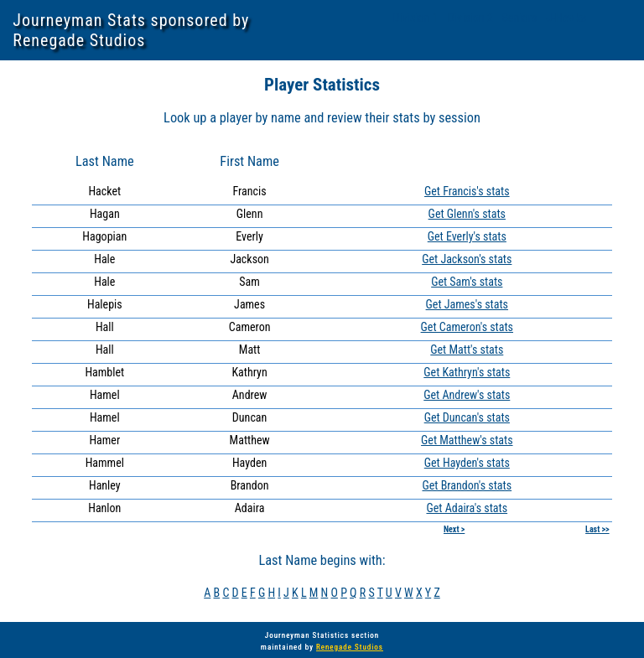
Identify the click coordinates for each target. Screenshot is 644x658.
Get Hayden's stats (467, 463)
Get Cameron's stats (467, 327)
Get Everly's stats (467, 236)
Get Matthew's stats (467, 440)
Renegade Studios (350, 647)
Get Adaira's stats (467, 508)
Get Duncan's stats (467, 417)
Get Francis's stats (467, 191)
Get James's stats (467, 304)
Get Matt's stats (467, 350)
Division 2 (472, 18)
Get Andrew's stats (467, 395)
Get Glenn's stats (467, 214)
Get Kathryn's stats (467, 372)
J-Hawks (566, 18)
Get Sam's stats (467, 282)
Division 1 (416, 18)
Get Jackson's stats (467, 259)
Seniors (520, 18)
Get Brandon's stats (467, 485)
